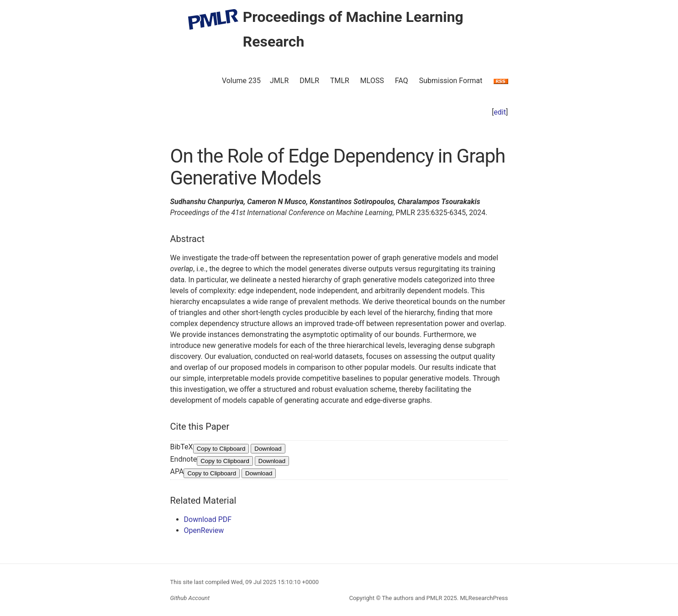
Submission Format (451, 81)
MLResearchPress (483, 598)
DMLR (309, 81)
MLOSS (372, 81)
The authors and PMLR (412, 598)
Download (268, 449)
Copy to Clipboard (221, 449)
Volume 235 (241, 81)
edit (500, 112)
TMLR (340, 81)
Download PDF (208, 519)
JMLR (279, 81)
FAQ (402, 81)
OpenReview (204, 530)
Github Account (190, 598)
